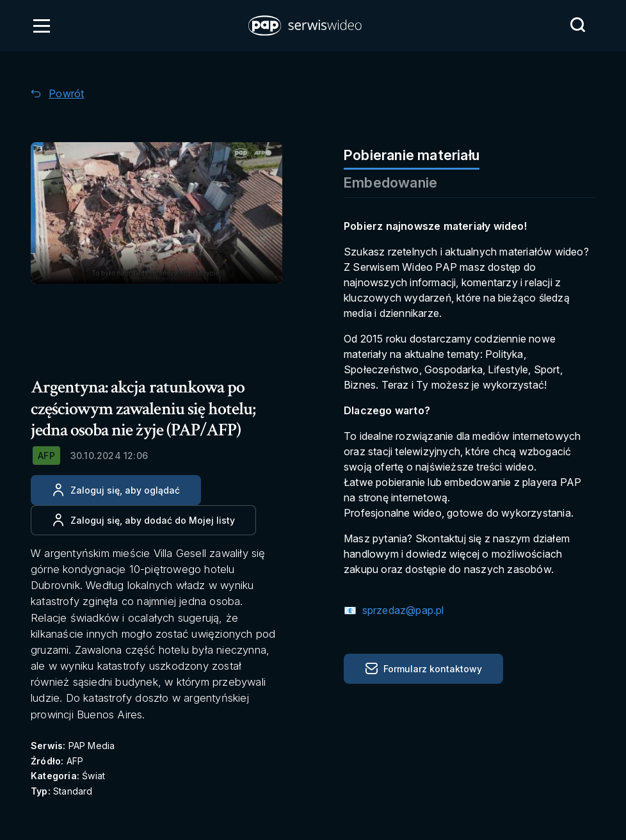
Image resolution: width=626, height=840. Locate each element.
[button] (306, 26)
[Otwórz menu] (42, 26)
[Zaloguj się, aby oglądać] (116, 490)
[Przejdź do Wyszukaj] (577, 25)
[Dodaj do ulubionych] (143, 520)
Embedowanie (390, 182)
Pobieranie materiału (412, 155)
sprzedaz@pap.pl (401, 610)
